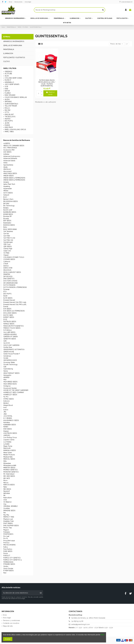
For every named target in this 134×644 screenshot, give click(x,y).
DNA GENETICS (9, 279)
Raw (5, 573)
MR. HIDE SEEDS (9, 476)
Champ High (8, 249)
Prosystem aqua (9, 541)
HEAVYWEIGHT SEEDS (11, 373)
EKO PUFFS (9, 121)
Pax (5, 513)
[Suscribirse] (41, 593)
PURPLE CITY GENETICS (12, 558)
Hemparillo (7, 375)
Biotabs (6, 208)
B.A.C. (5, 197)
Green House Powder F (12, 354)
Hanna (6, 371)
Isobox (6, 410)
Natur (5, 487)
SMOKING (8, 102)
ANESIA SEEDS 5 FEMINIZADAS (14, 180)
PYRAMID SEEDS (9, 564)
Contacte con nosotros (11, 623)
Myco (5, 480)
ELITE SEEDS (8, 298)
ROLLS (7, 108)
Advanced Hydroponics (12, 156)
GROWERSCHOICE (10, 360)
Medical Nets (8, 457)
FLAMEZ (8, 93)
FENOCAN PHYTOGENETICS (13, 326)
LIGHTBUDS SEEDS (10, 433)
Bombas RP (7, 216)
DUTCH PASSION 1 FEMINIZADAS (15, 287)
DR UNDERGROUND (11, 283)
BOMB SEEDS (8, 214)
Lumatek (6, 444)
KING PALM (9, 127)
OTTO (7, 112)
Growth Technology (10, 365)
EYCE (5, 319)
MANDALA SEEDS (10, 450)
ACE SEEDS (7, 152)
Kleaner (6, 431)
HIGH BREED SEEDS (10, 382)
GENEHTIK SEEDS (10, 339)
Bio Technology (9, 206)
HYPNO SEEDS (9, 399)
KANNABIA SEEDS (10, 425)
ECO (5, 292)
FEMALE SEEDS (9, 324)
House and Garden (10, 388)
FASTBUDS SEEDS (10, 322)
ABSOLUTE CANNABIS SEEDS (14, 146)
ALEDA (7, 99)
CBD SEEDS (7, 247)
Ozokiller (7, 508)
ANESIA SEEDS (8, 176)
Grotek (6, 358)
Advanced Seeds (9, 161)
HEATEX (8, 119)
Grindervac (7, 356)
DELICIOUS (7, 270)
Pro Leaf (6, 536)
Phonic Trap (8, 528)
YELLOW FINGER (11, 106)
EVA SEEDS (7, 309)
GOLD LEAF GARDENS (11, 345)
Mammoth (7, 448)
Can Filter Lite (8, 240)
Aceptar (8, 639)
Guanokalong (8, 369)
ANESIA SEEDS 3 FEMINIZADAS (14, 178)
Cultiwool (7, 262)
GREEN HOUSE (9, 352)
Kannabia (7, 422)
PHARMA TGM (8, 521)
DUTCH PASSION (9, 285)
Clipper (6, 255)
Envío (11, 2)
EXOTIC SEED (8, 315)
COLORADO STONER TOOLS (14, 257)
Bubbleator (7, 223)
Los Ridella (7, 442)
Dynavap (6, 289)
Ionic (5, 407)
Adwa (5, 163)
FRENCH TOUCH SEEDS (12, 328)
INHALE (6, 403)
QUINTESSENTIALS (11, 104)
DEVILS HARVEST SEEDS (12, 272)
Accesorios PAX (9, 150)
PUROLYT (7, 556)
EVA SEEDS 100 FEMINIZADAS (14, 311)
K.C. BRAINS (8, 418)
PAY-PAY (8, 110)
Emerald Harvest (9, 300)
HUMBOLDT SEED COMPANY (14, 392)
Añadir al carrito (50, 93)
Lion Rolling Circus (10, 437)
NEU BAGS (7, 489)
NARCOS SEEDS (9, 485)
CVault (6, 264)
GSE (5, 367)
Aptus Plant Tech (9, 184)
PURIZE (7, 125)
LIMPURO (7, 435)
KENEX (6, 427)
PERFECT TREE (9, 517)
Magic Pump (8, 446)
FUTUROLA (7, 330)
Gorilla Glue (8, 347)
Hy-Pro (6, 397)
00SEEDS (7, 143)
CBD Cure (7, 244)
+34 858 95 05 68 (77, 621)
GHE (5, 341)
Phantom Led (8, 519)
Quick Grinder (8, 569)
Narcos (6, 483)
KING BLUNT (9, 114)
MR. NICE (7, 478)
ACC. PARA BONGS (10, 148)
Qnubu (6, 566)
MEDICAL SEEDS (9, 459)
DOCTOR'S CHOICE (10, 281)
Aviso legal (28, 2)
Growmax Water (9, 362)
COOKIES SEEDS (9, 259)
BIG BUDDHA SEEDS (11, 201)
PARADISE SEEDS (9, 511)
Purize (6, 553)
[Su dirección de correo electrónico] (20, 593)
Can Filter (7, 236)
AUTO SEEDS (8, 193)
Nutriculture (7, 498)
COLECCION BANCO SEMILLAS (16, 97)
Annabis (6, 182)
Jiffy (5, 412)
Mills (5, 461)
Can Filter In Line (9, 238)
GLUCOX (7, 343)
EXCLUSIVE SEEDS (10, 313)
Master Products (9, 455)
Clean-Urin (7, 251)
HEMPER (6, 377)
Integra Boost (8, 405)
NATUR (7, 91)
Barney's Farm (8, 199)
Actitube (6, 154)
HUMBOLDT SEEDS (10, 395)
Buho (5, 227)
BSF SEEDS (7, 221)
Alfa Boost (7, 169)
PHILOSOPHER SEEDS (11, 526)
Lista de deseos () (126, 2)
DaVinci (6, 266)
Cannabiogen (8, 242)
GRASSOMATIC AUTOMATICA (14, 349)
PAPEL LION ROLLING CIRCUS (15, 130)
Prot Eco (6, 543)
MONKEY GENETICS (10, 470)
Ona (5, 504)
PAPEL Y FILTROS (10, 68)
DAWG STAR (8, 268)
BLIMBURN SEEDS (10, 212)
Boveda (6, 219)
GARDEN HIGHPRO (10, 334)
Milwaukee (7, 463)
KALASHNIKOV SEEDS (11, 420)
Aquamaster (8, 189)
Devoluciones (19, 2)
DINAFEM (7, 274)
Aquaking (7, 186)
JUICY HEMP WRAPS (12, 84)
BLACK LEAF (8, 210)
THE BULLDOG (10, 117)
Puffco (6, 547)
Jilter (5, 414)
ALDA (7, 76)
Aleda (5, 167)
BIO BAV (6, 204)
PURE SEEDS (8, 551)
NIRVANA (7, 493)
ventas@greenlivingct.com (80, 624)
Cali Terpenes (8, 231)
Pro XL (6, 538)
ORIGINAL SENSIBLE (10, 506)
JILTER (7, 123)
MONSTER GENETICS (11, 472)
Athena (6, 191)
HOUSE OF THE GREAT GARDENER (16, 390)
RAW (6, 89)
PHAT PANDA (8, 523)
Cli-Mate (6, 253)
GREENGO (8, 72)
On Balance (7, 502)
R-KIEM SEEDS (8, 571)
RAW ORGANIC (10, 95)
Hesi (5, 380)
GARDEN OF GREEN (10, 337)
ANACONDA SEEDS (10, 173)
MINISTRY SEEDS (9, 468)
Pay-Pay (6, 515)
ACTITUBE (8, 74)
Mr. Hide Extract (9, 474)
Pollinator (7, 532)
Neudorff (6, 491)
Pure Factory (8, 549)
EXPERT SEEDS (9, 317)
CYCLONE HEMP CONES (13, 78)
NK (4, 495)
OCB (6, 87)
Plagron (6, 530)
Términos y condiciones (11, 620)
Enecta (6, 307)
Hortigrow (7, 386)
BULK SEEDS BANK (10, 229)
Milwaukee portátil (10, 465)
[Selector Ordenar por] (116, 44)
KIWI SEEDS (8, 429)
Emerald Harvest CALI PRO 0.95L (15, 302)
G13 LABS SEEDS (9, 332)
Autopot (6, 195)
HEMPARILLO (9, 82)
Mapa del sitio (8, 626)
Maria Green (8, 453)
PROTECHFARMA (9, 545)
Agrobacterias (8, 165)
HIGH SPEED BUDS (10, 384)
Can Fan (6, 234)
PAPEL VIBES (9, 132)
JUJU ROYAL (8, 416)
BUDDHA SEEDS (9, 225)
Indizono (6, 401)
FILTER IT (8, 80)
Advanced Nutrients (10, 158)
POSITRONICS (8, 534)
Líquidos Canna (9, 440)
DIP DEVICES (8, 277)
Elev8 (5, 296)
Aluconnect (7, 171)
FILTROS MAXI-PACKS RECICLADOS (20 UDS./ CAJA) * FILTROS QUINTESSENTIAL (47, 83)
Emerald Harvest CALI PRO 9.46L (15, 304)
